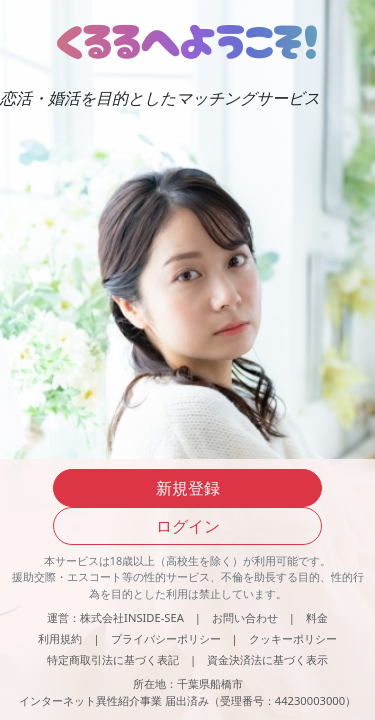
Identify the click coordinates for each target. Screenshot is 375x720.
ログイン (188, 526)
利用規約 (60, 638)
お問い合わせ (245, 617)
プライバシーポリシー (166, 638)
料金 (317, 617)
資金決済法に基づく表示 (267, 659)
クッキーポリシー (293, 638)
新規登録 (188, 488)
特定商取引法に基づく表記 (113, 659)
